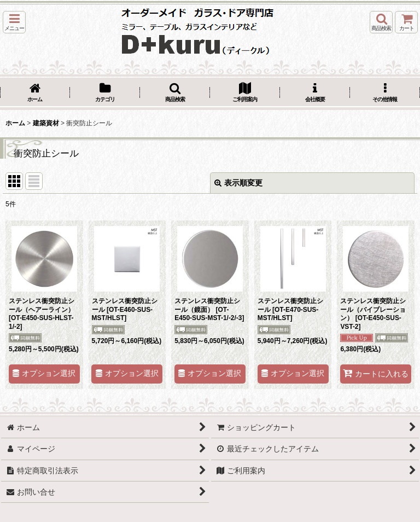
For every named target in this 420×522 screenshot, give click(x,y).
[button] (14, 22)
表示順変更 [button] (238, 183)
